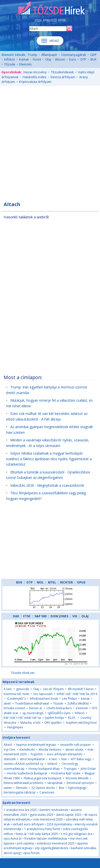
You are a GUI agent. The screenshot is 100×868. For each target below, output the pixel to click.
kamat (85, 699)
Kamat (24, 59)
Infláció (10, 59)
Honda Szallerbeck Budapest (27, 773)
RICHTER (67, 582)
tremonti (82, 708)
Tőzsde (10, 64)
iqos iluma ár (13, 838)
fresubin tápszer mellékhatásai (46, 838)
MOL (40, 582)
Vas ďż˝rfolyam (53, 689)
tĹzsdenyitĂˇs (16, 699)
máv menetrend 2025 (48, 819)
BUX (94, 59)
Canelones (47, 792)
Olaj (48, 59)
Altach (8, 745)
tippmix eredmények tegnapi (36, 745)
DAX (16, 616)
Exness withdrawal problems (23, 783)
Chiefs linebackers (59, 708)
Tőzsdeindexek (62, 72)
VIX (75, 616)
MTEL (52, 582)
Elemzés (26, 64)
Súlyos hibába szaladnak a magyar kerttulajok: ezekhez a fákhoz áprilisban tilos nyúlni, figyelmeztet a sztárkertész (49, 459)
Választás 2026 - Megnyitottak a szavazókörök (47, 485)
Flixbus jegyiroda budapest (43, 778)
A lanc (8, 689)
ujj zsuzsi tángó (33, 713)
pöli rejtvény (25, 843)
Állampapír (49, 55)
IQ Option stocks (43, 788)
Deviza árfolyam (63, 77)
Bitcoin (60, 59)
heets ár (21, 834)
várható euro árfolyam (28, 824)
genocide (23, 689)
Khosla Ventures (50, 750)
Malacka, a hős (30, 723)
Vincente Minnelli (77, 778)
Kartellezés (27, 750)
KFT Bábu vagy (81, 759)
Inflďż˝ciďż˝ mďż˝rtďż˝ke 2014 (77, 694)
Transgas (70, 769)
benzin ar (36, 708)
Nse (64, 759)
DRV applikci (53, 723)
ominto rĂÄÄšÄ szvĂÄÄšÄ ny (23, 764)
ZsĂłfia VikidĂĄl (78, 703)
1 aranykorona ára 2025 (20, 810)
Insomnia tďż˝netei (17, 694)
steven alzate (74, 750)
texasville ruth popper (76, 745)
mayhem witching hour (81, 723)
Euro (73, 59)
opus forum (31, 853)
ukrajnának (55, 783)
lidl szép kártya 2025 (44, 834)
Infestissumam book (44, 699)
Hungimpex (15, 727)
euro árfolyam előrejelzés (65, 754)
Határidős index (35, 77)
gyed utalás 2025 (42, 815)
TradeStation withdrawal (32, 703)
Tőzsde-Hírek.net (23, 673)
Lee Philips (69, 699)
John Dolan (88, 769)
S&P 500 (40, 616)
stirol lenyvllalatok (32, 759)
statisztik (10, 759)
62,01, (72, 718)
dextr (7, 703)
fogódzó (37, 754)
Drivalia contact (14, 708)
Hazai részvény (35, 72)
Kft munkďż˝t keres (81, 689)
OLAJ (85, 616)
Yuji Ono (10, 750)
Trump (32, 55)
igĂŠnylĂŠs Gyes (59, 713)
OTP (83, 59)
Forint (37, 59)
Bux (61, 788)
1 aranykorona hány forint (42, 829)
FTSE (27, 616)
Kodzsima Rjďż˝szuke (66, 773)
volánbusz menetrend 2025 (56, 843)
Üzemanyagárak (74, 55)
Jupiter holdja (55, 718)
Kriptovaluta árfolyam (35, 82)
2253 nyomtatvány (59, 824)
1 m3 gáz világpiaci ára (76, 834)
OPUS (81, 582)
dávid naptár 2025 (69, 815)
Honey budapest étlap (44, 769)
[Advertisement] (50, 141)
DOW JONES (59, 616)
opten (8, 788)
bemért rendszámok (54, 810)
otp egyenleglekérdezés (52, 848)
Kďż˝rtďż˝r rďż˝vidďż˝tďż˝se (22, 718)
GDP (94, 55)
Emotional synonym (80, 783)
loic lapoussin (43, 694)
